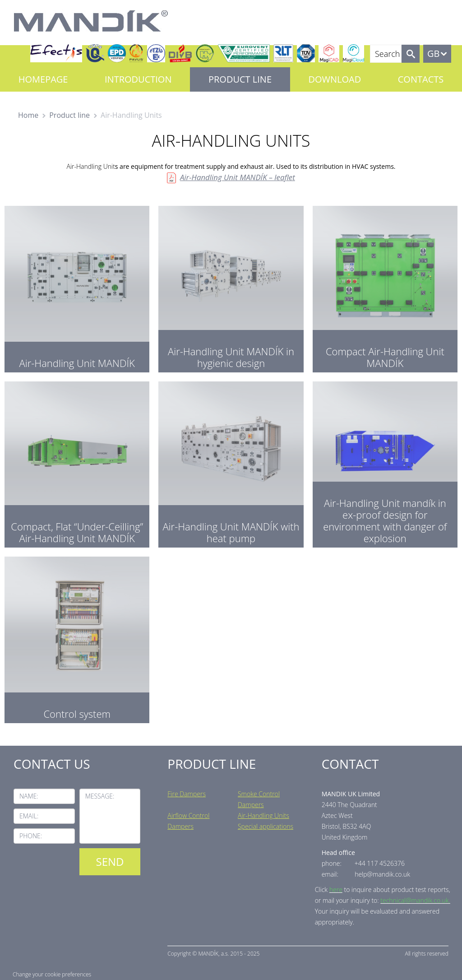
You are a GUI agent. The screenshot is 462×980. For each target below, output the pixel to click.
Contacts (421, 79)
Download (335, 79)
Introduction (138, 79)
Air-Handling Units (263, 815)
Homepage (43, 79)
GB (433, 53)
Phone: (31, 836)
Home (28, 115)
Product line (240, 79)
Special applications (266, 826)
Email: (29, 816)
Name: (29, 796)
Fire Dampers (187, 794)
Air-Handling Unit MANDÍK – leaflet (238, 177)
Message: (100, 796)
